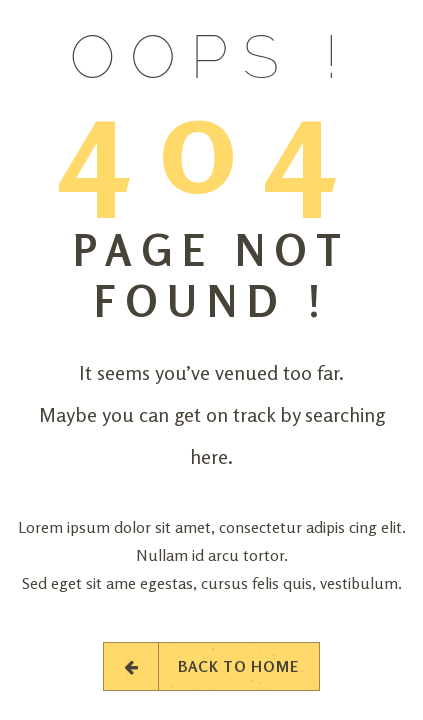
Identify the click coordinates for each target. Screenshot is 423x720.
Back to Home (211, 666)
